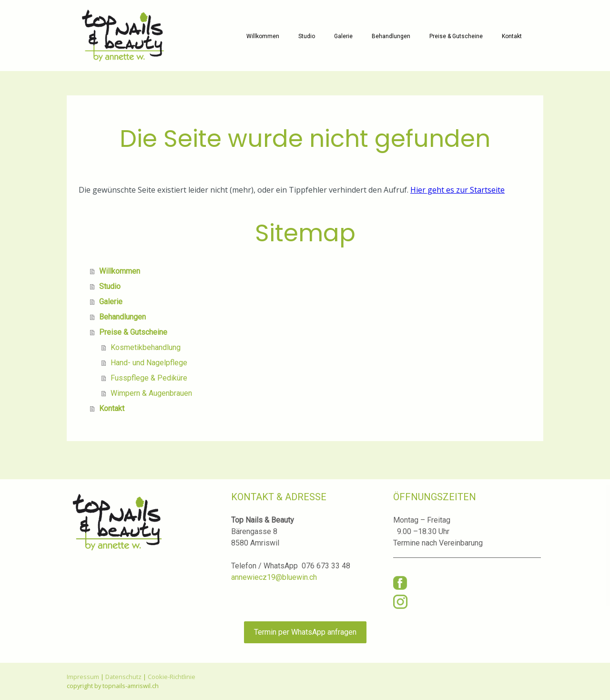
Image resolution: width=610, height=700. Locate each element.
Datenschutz (123, 677)
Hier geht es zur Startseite (457, 190)
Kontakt (512, 36)
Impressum (83, 677)
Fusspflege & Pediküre (149, 378)
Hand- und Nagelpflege (149, 363)
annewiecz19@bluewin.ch (274, 577)
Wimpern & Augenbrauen (151, 393)
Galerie (343, 36)
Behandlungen (391, 36)
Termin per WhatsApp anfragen (305, 632)
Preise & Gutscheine (456, 36)
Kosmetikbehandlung (146, 347)
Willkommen (263, 36)
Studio (307, 36)
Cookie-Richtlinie (172, 677)
